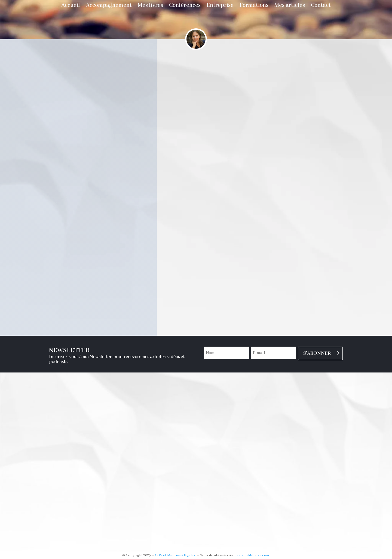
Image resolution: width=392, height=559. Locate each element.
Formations (254, 6)
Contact (321, 6)
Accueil (71, 6)
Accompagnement (109, 6)
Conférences (185, 6)
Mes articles (290, 6)
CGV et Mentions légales (175, 555)
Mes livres (150, 6)
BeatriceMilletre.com (252, 555)
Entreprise (220, 6)
